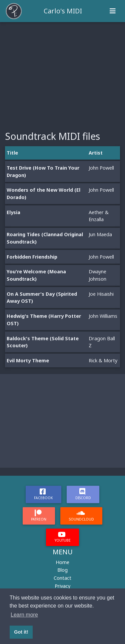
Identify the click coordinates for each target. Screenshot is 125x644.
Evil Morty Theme (28, 360)
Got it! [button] (21, 632)
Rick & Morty (103, 360)
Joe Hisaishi (101, 294)
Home (62, 562)
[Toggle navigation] (113, 11)
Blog (62, 570)
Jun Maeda (100, 234)
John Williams (103, 316)
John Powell (101, 168)
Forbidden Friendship (32, 257)
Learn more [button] (24, 615)
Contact (62, 578)
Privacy (62, 586)
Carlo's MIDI (63, 11)
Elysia (13, 212)
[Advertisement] (62, 72)
